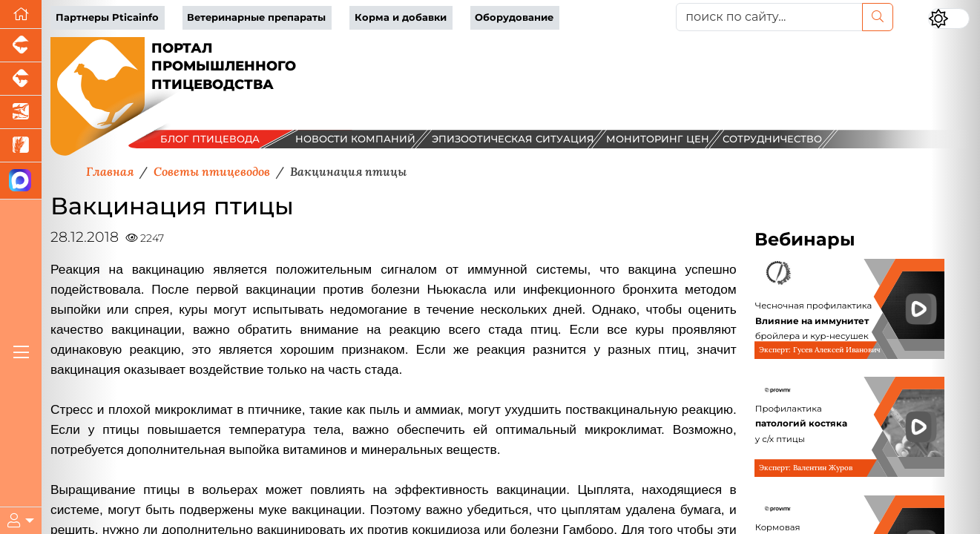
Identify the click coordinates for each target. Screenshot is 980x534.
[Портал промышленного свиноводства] (21, 46)
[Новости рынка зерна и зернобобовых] (21, 146)
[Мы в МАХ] (21, 181)
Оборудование (514, 17)
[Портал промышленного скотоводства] (21, 79)
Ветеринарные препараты (256, 17)
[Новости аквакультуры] (21, 112)
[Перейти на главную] (21, 14)
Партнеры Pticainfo (107, 17)
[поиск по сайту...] (769, 17)
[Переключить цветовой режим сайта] (949, 19)
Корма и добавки (401, 17)
